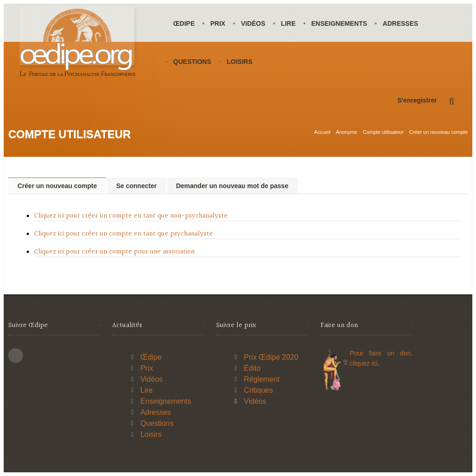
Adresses (400, 23)
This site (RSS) (16, 356)
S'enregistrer (417, 100)
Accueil (322, 132)
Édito (252, 368)
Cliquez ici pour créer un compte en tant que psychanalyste (123, 234)
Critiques (258, 390)
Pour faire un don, (381, 353)
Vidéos (253, 23)
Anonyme (346, 132)
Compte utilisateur (383, 132)
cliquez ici (364, 363)
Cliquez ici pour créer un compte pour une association (114, 252)
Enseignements (339, 23)
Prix (218, 23)
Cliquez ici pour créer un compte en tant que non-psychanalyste (131, 216)
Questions (192, 62)
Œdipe (184, 23)
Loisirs (240, 62)
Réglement (261, 379)
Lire (288, 23)
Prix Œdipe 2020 (271, 357)
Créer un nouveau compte (439, 132)
